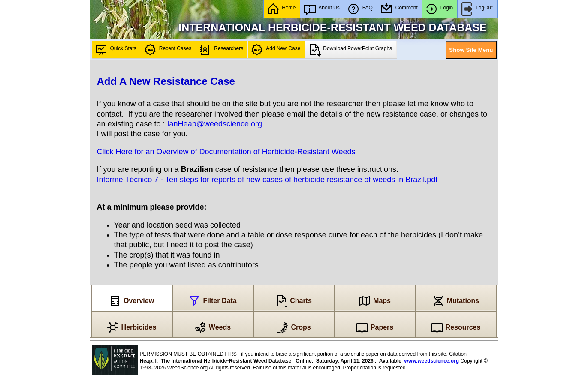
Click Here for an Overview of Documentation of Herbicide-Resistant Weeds (226, 152)
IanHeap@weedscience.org (215, 124)
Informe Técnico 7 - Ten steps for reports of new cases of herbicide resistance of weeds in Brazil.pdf (267, 180)
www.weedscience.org (432, 361)
